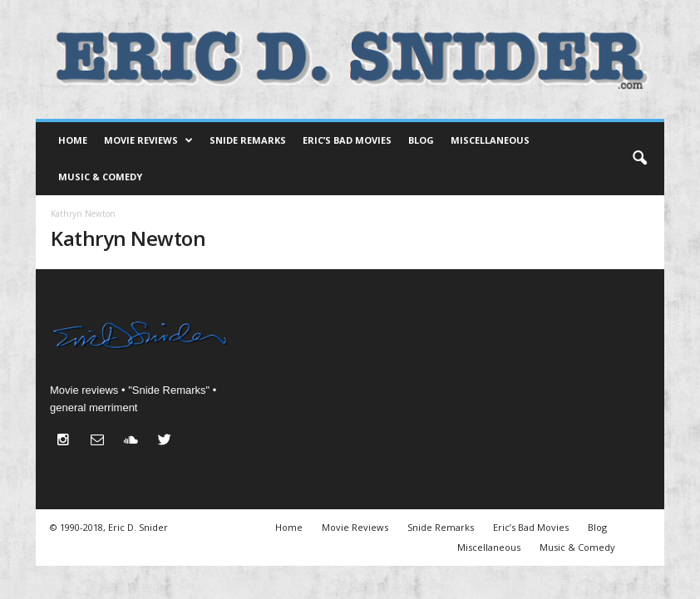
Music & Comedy (100, 177)
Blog (421, 140)
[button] (639, 159)
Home (73, 140)
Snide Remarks (248, 140)
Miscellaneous (490, 140)
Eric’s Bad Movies (347, 140)
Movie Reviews (148, 140)
